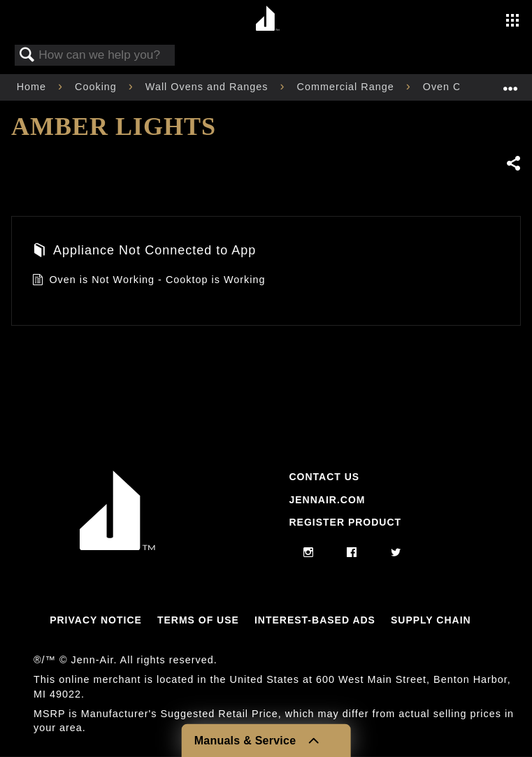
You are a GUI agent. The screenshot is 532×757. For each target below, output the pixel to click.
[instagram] (309, 553)
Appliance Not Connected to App (144, 252)
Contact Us (324, 477)
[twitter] (396, 553)
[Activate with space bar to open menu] (512, 22)
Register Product (345, 522)
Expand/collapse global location (510, 83)
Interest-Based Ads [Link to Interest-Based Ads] (315, 620)
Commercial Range (347, 87)
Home (33, 87)
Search (27, 56)
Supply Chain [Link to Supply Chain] (431, 620)
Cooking (98, 87)
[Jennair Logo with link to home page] (117, 547)
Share (513, 163)
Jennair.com (327, 500)
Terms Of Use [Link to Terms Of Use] (198, 620)
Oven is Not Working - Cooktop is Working (149, 281)
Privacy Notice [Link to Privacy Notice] (96, 620)
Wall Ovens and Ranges (209, 87)
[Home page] (268, 19)
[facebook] (352, 553)
